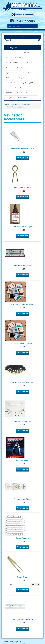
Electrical (8, 68)
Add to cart (24, 158)
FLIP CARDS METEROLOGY (23, 343)
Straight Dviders (23, 577)
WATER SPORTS (23, 98)
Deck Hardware (28, 63)
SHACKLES (9, 93)
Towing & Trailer (10, 98)
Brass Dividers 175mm (23, 188)
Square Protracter (23, 538)
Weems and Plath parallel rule (22, 619)
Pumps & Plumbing (11, 83)
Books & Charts (20, 58)
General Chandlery (28, 73)
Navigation (22, 78)
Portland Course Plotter (23, 499)
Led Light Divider (22, 460)
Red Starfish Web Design (18, 643)
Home (7, 105)
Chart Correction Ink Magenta (22, 227)
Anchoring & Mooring (12, 53)
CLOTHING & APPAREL (12, 63)
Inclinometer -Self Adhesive (22, 382)
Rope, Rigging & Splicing (29, 83)
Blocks (8, 58)
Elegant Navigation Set (22, 265)
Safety (7, 88)
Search (39, 40)
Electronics (20, 68)
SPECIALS (26, 53)
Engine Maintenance (12, 73)
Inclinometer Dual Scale (23, 421)
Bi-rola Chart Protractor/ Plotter (23, 149)
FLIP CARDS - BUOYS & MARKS (23, 304)
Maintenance (9, 78)
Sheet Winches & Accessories (26, 93)
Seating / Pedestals (20, 88)
